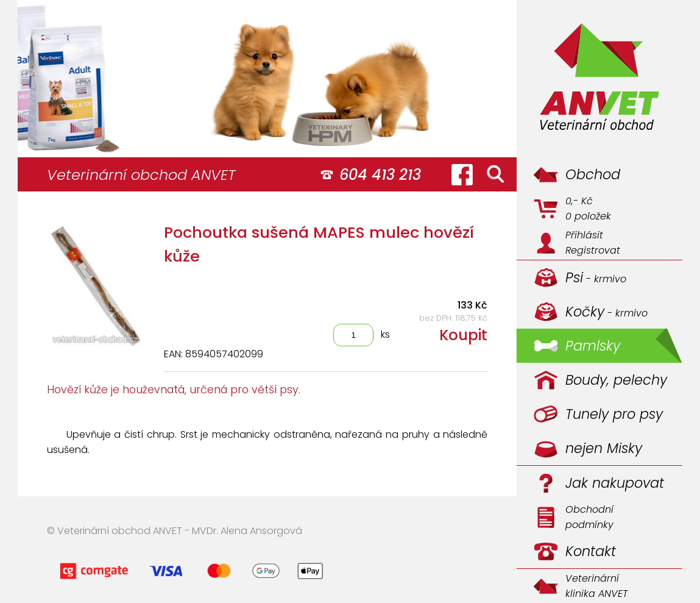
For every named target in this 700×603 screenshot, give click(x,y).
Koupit (463, 335)
